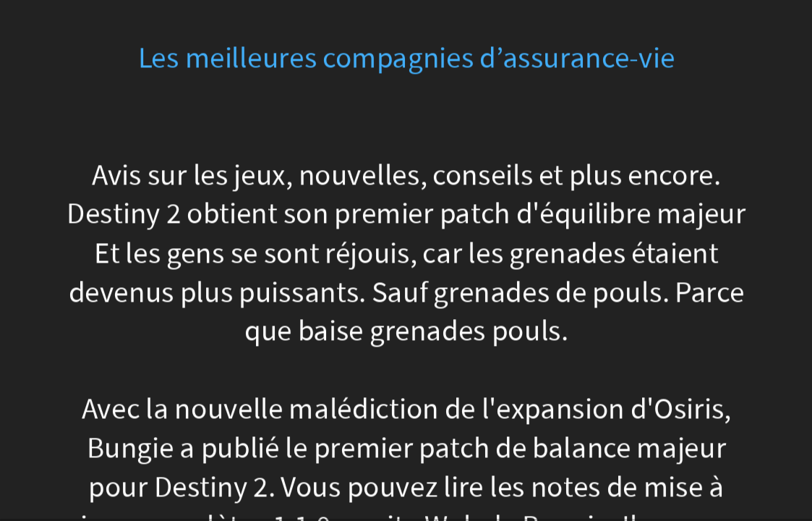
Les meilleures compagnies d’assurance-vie (406, 58)
